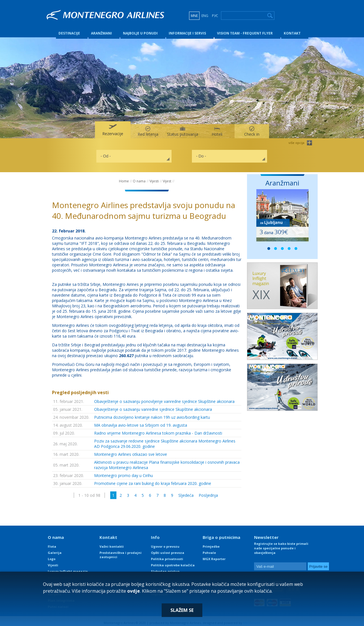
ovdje (134, 591)
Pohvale (209, 549)
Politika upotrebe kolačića (173, 562)
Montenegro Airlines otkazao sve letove (131, 451)
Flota (52, 543)
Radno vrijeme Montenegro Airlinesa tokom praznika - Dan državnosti (158, 430)
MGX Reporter (214, 555)
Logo (52, 555)
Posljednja (208, 492)
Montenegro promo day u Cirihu (123, 472)
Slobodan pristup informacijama (165, 570)
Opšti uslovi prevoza (168, 549)
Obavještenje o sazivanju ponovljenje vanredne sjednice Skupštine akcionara (164, 398)
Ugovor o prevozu (165, 543)
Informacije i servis (187, 29)
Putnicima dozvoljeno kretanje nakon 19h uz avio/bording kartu (152, 414)
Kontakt (292, 29)
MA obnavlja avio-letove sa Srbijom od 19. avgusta (141, 422)
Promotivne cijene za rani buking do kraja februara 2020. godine (153, 480)
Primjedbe (211, 543)
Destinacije (69, 29)
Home (124, 178)
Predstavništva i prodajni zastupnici (121, 551)
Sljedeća (186, 492)
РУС (215, 16)
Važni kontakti (112, 543)
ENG (205, 16)
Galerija (55, 549)
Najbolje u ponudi (140, 29)
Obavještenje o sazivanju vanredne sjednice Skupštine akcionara (153, 406)
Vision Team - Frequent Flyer (245, 29)
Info (155, 534)
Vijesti (154, 178)
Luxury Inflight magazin (68, 568)
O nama (139, 178)
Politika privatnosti (167, 555)
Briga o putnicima (221, 534)
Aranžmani (101, 29)
